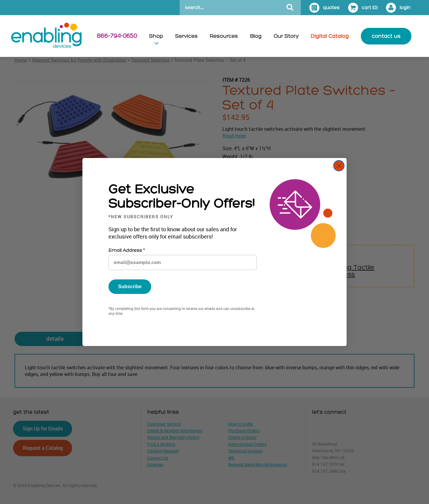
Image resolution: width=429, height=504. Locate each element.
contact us (386, 36)
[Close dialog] (339, 166)
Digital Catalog (330, 36)
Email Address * (126, 250)
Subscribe (130, 287)
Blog (256, 36)
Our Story (286, 36)
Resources (224, 36)
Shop (156, 36)
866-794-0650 (117, 36)
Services (186, 36)
